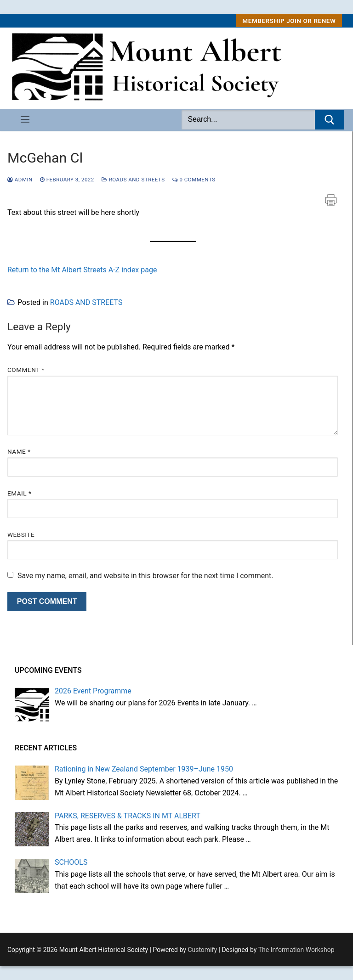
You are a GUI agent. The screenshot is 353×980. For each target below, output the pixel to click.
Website (21, 535)
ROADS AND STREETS (133, 180)
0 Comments (194, 180)
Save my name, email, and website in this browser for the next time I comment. (145, 576)
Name (19, 451)
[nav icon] (25, 120)
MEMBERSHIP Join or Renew (289, 21)
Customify (202, 950)
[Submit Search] (330, 120)
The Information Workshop (296, 950)
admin (20, 180)
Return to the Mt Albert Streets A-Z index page (82, 270)
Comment (26, 370)
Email (19, 493)
